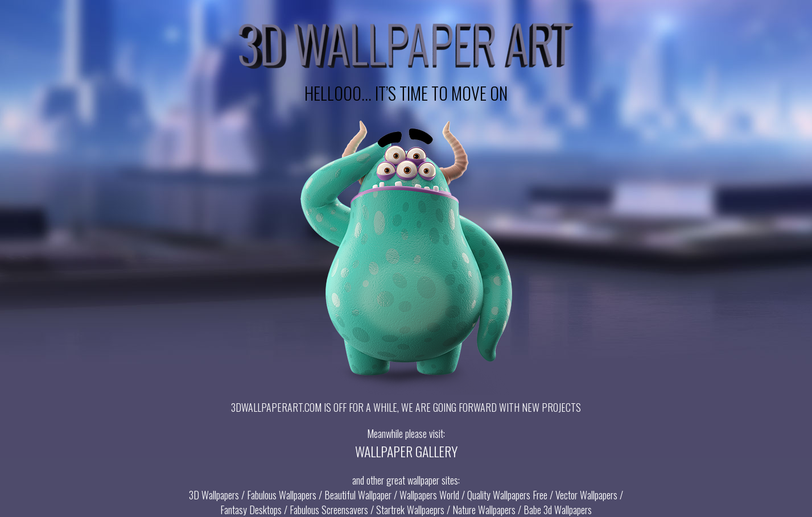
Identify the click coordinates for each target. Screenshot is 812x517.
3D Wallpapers (214, 495)
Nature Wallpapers (484, 510)
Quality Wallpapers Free (507, 495)
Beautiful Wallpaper (358, 495)
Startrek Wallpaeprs (410, 510)
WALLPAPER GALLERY (406, 451)
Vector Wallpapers (586, 495)
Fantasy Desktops (251, 510)
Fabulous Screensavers (329, 510)
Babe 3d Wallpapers (558, 510)
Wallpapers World (429, 495)
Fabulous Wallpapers (282, 495)
